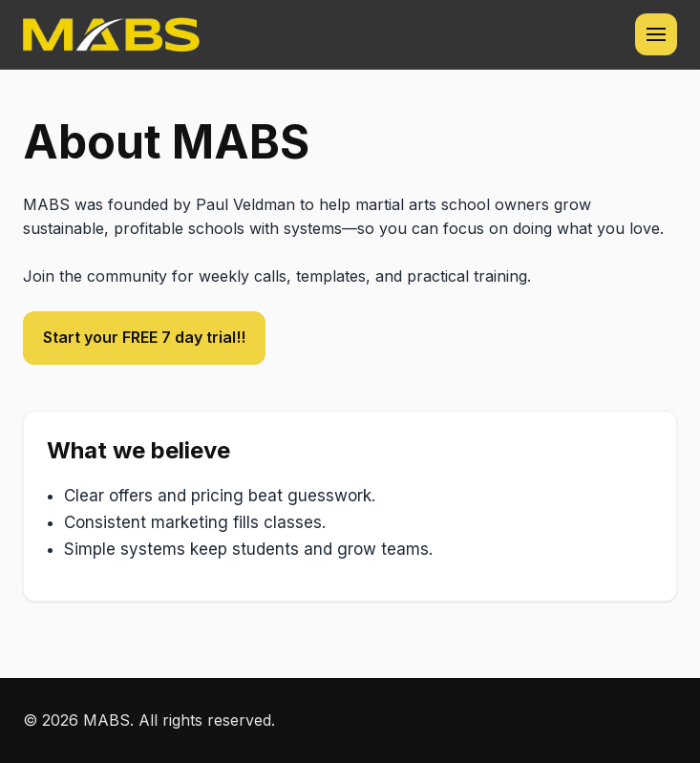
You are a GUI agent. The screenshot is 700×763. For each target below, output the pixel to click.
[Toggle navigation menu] (656, 34)
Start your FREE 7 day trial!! (144, 337)
